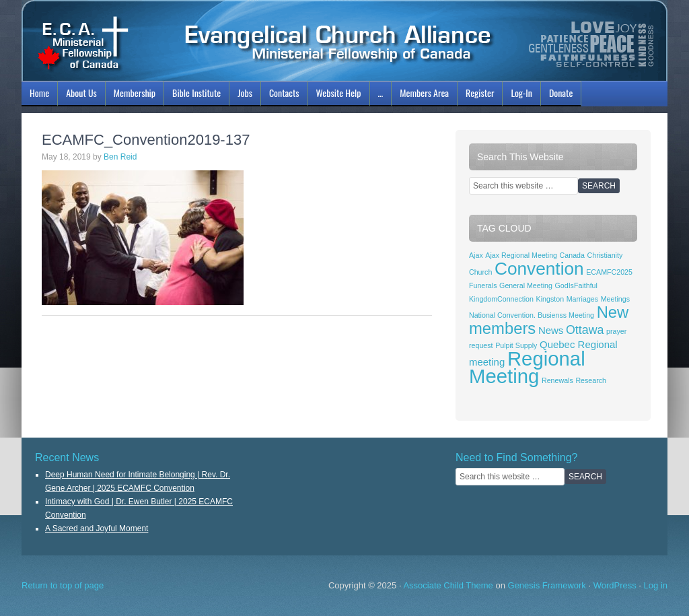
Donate (561, 93)
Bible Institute (195, 95)
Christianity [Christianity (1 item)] (605, 255)
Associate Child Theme (448, 585)
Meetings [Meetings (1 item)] (615, 299)
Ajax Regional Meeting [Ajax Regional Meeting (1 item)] (521, 255)
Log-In (520, 95)
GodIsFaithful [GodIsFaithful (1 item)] (576, 285)
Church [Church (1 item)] (480, 272)
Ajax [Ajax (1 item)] (476, 255)
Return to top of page (63, 585)
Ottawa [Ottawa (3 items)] (585, 330)
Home (39, 93)
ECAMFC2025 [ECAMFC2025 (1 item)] (609, 272)
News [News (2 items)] (551, 330)
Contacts (284, 93)
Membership (133, 95)
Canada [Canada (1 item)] (572, 255)
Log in (656, 585)
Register (480, 93)
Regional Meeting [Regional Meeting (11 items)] (527, 367)
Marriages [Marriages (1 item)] (582, 299)
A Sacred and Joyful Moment (97, 528)
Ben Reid (120, 157)
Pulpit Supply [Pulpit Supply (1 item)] (516, 345)
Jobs (243, 95)
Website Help (339, 93)
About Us (80, 95)
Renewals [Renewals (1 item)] (557, 380)
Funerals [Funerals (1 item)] (483, 285)
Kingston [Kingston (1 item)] (550, 299)
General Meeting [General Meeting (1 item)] (526, 285)
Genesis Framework (547, 585)
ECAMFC (344, 40)
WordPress (615, 585)
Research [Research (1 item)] (591, 380)
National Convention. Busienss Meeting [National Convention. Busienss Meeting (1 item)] (532, 315)
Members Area (424, 93)
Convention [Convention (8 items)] (539, 269)
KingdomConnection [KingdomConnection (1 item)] (501, 299)
